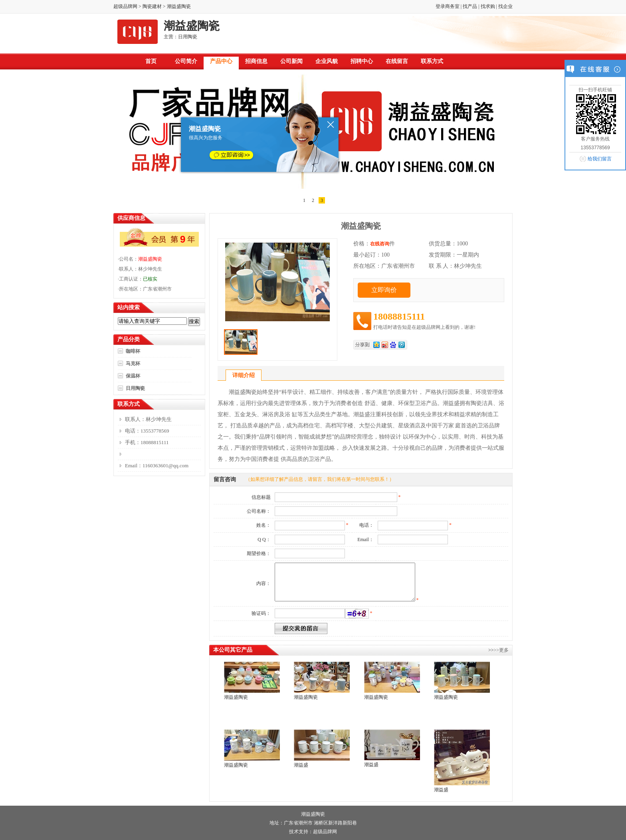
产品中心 (221, 61)
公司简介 (186, 61)
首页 (151, 61)
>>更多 (501, 650)
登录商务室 (448, 6)
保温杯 (133, 376)
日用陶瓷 (135, 388)
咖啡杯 (133, 351)
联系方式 (432, 61)
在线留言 (397, 61)
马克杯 (133, 364)
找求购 (488, 6)
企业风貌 (327, 61)
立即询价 (384, 290)
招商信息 (256, 61)
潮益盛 (301, 765)
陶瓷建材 (152, 6)
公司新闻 (291, 61)
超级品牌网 (125, 6)
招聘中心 (362, 61)
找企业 (505, 6)
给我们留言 (600, 159)
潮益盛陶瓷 (150, 259)
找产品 (470, 6)
